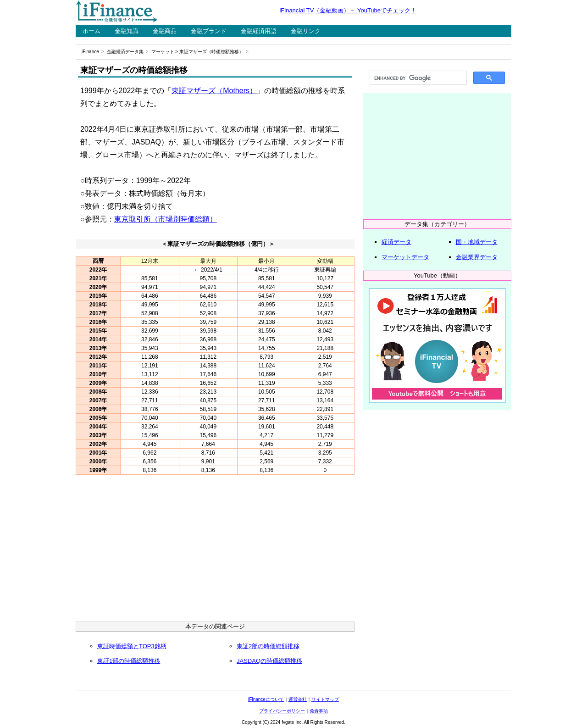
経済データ (396, 242)
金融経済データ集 (125, 52)
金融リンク (306, 31)
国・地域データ (477, 242)
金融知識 (127, 31)
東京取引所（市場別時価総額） (166, 219)
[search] (417, 78)
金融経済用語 (259, 31)
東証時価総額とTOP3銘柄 (132, 646)
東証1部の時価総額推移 (129, 661)
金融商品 (165, 31)
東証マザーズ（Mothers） (214, 91)
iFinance (90, 52)
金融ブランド (209, 31)
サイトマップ (325, 699)
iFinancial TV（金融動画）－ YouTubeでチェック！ (348, 10)
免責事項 (319, 711)
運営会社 (298, 699)
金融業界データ (477, 257)
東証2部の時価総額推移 (268, 646)
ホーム (91, 31)
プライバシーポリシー (282, 711)
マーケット (163, 52)
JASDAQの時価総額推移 (269, 661)
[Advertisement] (215, 550)
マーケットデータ (405, 257)
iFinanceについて (266, 699)
